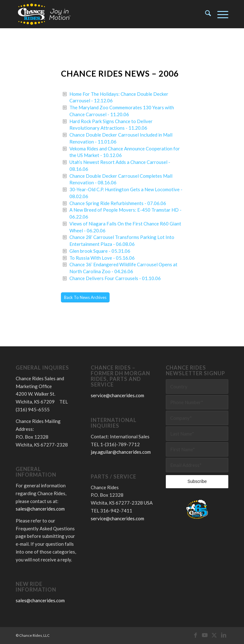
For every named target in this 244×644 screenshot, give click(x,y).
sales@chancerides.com (40, 509)
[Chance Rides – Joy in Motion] (45, 14)
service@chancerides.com (117, 395)
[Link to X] (214, 635)
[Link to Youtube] (205, 635)
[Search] (205, 14)
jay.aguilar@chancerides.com (121, 452)
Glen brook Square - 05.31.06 (100, 251)
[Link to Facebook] (195, 635)
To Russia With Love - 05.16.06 (102, 258)
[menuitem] (205, 14)
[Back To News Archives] (85, 298)
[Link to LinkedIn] (224, 635)
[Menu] (220, 14)
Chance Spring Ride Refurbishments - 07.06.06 (118, 203)
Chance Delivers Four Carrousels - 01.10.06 (115, 278)
